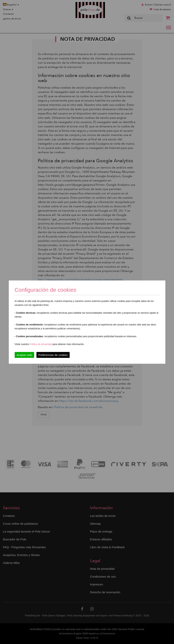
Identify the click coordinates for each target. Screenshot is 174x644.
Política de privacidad (41, 344)
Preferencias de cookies (53, 355)
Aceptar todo (24, 355)
